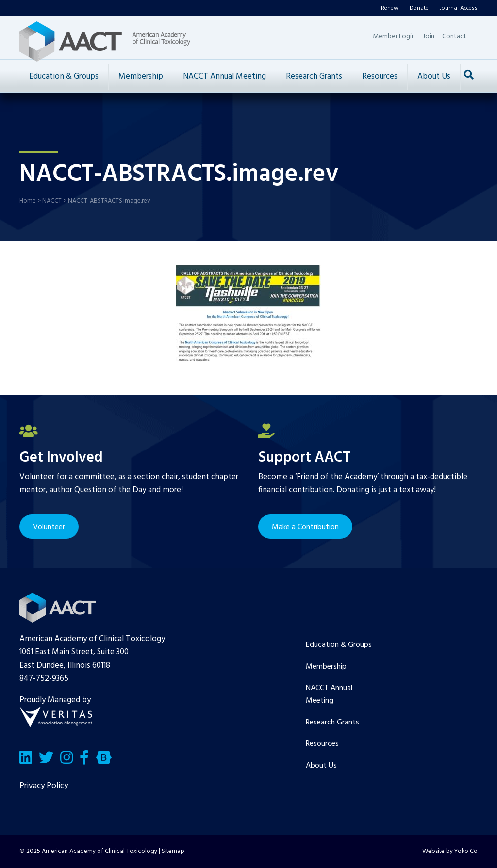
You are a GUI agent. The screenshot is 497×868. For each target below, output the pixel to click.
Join (429, 37)
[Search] (469, 75)
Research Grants (314, 76)
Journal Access (459, 8)
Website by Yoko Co (450, 851)
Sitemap (173, 851)
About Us (434, 76)
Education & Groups (64, 76)
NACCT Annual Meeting (224, 76)
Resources (380, 76)
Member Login (394, 37)
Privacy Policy (44, 786)
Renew (390, 8)
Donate (419, 8)
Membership (141, 76)
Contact (454, 37)
